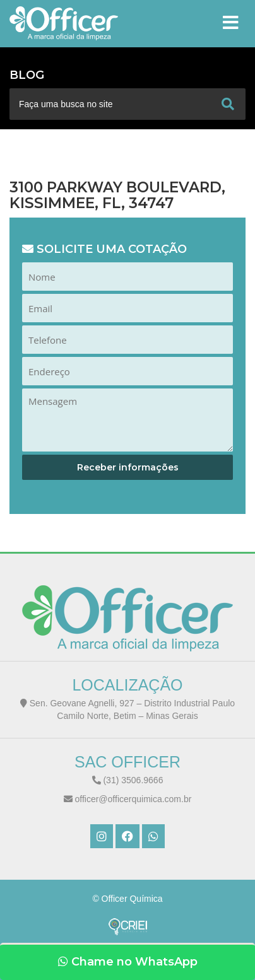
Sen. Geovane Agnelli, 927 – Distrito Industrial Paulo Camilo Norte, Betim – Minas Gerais (127, 709)
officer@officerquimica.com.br (128, 799)
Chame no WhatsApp (128, 962)
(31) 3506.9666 (128, 780)
